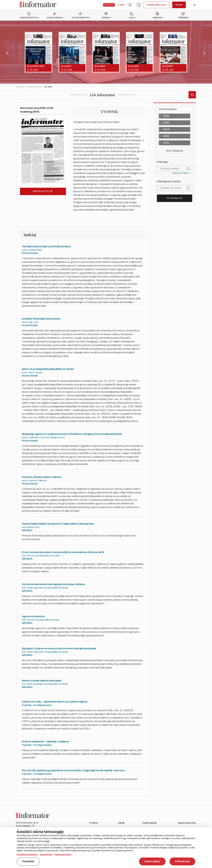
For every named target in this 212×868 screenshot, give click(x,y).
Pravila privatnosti (27, 854)
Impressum (46, 854)
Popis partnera (63, 854)
